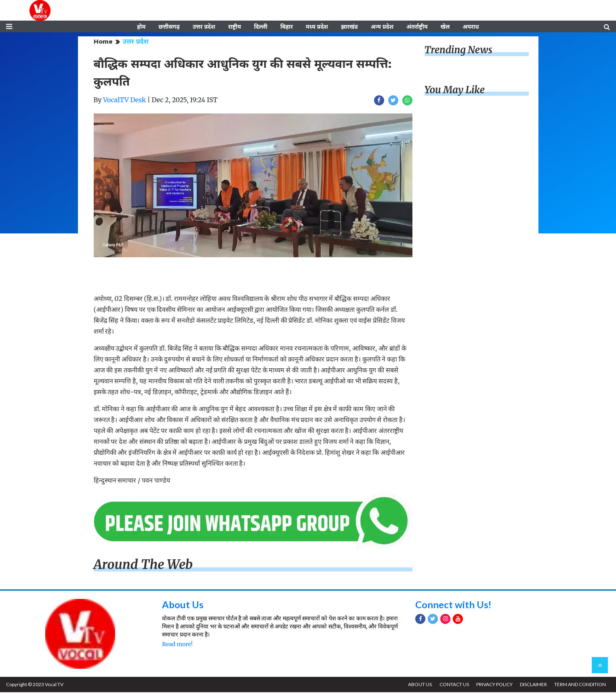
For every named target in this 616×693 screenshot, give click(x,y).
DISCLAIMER (533, 685)
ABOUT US (419, 685)
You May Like (455, 91)
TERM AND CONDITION (580, 685)
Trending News (458, 51)
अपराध (471, 27)
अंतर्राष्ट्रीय (417, 27)
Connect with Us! (454, 605)
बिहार (287, 27)
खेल (445, 27)
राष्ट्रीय (235, 27)
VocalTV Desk (124, 101)
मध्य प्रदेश (317, 27)
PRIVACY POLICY (494, 685)
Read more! (177, 645)
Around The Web (143, 565)
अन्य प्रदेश (382, 27)
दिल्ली (261, 27)
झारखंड (349, 27)
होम (141, 27)
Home (103, 42)
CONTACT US (453, 685)
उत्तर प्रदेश (204, 27)
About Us (183, 605)
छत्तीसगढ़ (169, 27)
